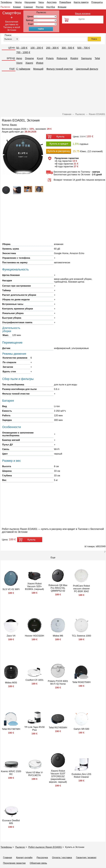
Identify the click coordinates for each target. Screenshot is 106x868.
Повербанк (65, 2)
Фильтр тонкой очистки (60, 69)
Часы (41, 2)
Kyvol (40, 58)
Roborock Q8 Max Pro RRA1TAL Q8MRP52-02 (58, 588)
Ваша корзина (83, 14)
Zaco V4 (11, 636)
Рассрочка (42, 858)
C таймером (23, 69)
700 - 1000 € (23, 52)
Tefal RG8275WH (81, 682)
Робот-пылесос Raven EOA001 (45, 847)
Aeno (19, 58)
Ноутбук (51, 7)
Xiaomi (29, 63)
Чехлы (18, 2)
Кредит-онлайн (24, 858)
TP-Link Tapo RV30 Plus (34, 729)
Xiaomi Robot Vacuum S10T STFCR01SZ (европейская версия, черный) (58, 776)
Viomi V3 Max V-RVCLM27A (34, 774)
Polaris (50, 58)
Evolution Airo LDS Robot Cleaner (81, 776)
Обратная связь (38, 863)
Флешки (62, 7)
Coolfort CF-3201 (35, 680)
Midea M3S (11, 683)
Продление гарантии (14, 863)
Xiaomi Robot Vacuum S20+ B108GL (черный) (35, 586)
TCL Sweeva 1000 (81, 636)
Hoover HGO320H (34, 636)
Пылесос (5, 7)
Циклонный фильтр (87, 69)
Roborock (62, 58)
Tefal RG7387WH (11, 729)
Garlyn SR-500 (81, 729)
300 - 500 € (68, 48)
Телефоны (6, 2)
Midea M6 (58, 636)
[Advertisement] (53, 92)
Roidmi (74, 58)
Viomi (19, 63)
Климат (17, 7)
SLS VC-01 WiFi (11, 589)
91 (45, 24)
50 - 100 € (22, 48)
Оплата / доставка (62, 858)
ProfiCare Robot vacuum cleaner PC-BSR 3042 (81, 589)
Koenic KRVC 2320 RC (11, 773)
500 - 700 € (84, 48)
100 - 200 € (37, 48)
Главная (8, 858)
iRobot (40, 63)
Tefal (97, 58)
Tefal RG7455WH (58, 728)
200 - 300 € (52, 48)
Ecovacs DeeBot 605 (11, 822)
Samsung (86, 58)
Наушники (30, 2)
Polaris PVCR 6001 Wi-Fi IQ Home (58, 682)
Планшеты (97, 2)
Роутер (40, 7)
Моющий (38, 69)
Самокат (28, 7)
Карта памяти (81, 2)
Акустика (52, 2)
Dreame (30, 58)
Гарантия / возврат (86, 858)
